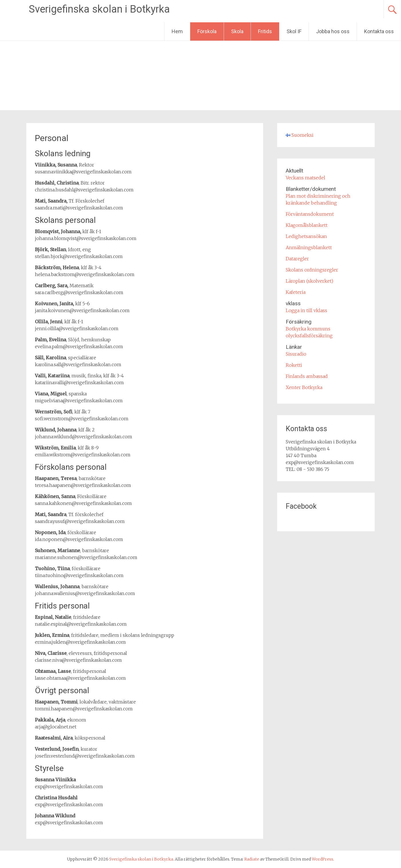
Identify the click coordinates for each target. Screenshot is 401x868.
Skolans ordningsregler (312, 270)
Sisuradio (296, 354)
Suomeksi (300, 135)
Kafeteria (296, 292)
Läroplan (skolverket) (309, 281)
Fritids (265, 31)
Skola (237, 31)
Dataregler (297, 259)
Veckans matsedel (305, 178)
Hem (177, 31)
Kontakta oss (379, 31)
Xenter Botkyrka (304, 387)
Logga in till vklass (306, 310)
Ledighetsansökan (306, 236)
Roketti (294, 365)
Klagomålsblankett (307, 225)
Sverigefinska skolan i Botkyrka (99, 9)
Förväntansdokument (310, 214)
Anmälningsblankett (309, 247)
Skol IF (294, 31)
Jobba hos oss (333, 31)
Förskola (207, 31)
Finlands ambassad (307, 376)
